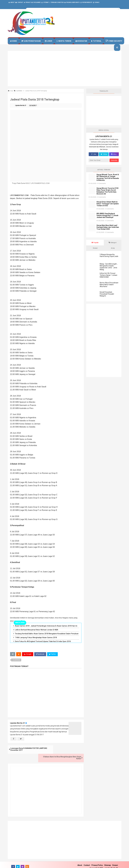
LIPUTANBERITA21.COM (19, 200)
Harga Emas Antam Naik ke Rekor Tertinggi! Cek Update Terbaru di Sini (108, 208)
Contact (87, 861)
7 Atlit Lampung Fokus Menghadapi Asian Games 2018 (36, 642)
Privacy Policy (97, 861)
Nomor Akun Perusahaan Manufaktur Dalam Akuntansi (109, 289)
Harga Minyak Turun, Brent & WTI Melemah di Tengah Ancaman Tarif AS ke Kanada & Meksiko (108, 182)
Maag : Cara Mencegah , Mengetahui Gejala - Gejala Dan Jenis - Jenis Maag (109, 271)
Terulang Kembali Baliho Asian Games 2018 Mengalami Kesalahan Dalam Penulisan (47, 638)
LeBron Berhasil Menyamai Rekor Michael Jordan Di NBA (36, 634)
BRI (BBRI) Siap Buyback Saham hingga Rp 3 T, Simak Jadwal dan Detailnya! (107, 220)
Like (94, 159)
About (80, 861)
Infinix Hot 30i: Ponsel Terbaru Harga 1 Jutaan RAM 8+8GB (108, 279)
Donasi (115, 861)
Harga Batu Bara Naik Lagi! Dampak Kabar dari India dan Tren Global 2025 (108, 232)
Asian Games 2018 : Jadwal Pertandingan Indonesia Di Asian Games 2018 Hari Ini (46, 630)
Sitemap (107, 861)
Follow (104, 159)
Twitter (53, 659)
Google (28, 659)
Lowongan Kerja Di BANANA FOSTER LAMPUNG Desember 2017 (25, 754)
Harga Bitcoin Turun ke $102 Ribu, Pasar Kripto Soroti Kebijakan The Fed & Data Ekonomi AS (107, 195)
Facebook (40, 659)
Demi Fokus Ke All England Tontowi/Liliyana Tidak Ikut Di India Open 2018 (43, 646)
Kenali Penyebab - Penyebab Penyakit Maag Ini (107, 298)
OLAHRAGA (16, 665)
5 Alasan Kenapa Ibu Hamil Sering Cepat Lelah (109, 260)
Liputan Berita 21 (18, 727)
